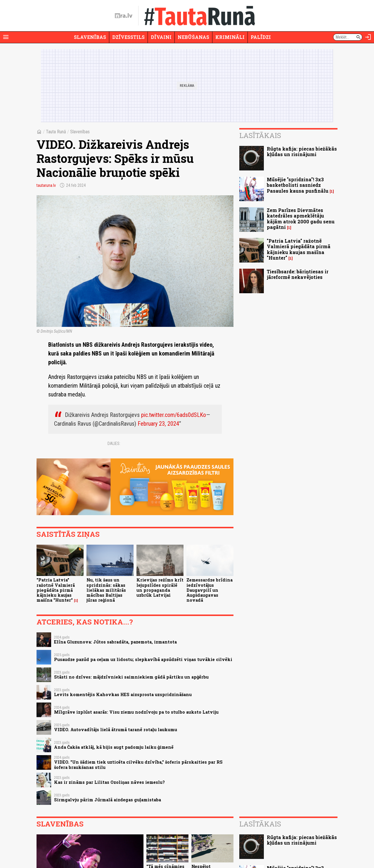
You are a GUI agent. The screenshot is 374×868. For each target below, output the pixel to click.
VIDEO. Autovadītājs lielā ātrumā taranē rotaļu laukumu (116, 730)
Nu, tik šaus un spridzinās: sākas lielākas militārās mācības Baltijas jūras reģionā (106, 590)
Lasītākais (260, 135)
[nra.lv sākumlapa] (124, 16)
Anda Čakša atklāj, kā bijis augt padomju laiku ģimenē (114, 747)
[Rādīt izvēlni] (6, 37)
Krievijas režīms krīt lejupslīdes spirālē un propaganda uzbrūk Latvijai (160, 587)
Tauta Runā (56, 132)
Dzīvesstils (128, 37)
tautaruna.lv (46, 185)
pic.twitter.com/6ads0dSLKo (174, 415)
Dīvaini (161, 37)
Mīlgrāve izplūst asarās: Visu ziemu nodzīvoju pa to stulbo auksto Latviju (136, 712)
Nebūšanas (193, 37)
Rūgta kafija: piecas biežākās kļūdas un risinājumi (302, 151)
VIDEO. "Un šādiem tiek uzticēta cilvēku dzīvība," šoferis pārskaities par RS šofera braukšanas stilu (138, 765)
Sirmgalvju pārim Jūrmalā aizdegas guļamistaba (108, 800)
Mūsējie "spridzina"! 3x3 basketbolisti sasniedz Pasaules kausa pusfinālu (298, 185)
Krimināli (230, 37)
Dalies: (114, 444)
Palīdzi (261, 37)
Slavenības (90, 37)
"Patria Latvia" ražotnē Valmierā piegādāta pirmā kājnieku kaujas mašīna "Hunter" (56, 590)
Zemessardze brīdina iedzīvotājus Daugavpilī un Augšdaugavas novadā (209, 590)
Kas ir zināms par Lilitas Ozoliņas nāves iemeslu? (109, 782)
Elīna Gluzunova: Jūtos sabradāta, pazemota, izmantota (115, 642)
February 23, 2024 (158, 424)
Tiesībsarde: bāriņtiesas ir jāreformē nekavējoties (298, 274)
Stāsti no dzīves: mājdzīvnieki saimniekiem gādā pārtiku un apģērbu (131, 677)
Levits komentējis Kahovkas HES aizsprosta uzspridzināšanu (123, 694)
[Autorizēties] (368, 37)
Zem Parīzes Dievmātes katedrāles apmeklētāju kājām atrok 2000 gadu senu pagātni (301, 219)
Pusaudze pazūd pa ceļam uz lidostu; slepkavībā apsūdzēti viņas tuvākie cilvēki (143, 659)
